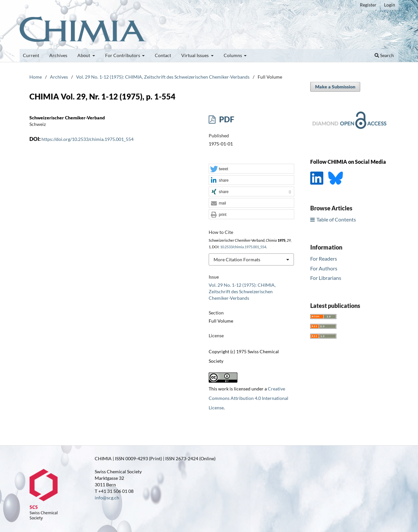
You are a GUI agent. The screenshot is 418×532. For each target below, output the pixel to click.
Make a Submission (335, 87)
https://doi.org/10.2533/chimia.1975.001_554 (88, 139)
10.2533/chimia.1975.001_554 (243, 247)
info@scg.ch (107, 498)
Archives (58, 55)
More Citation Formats (237, 259)
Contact (163, 55)
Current (31, 55)
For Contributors (123, 55)
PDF (226, 119)
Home (36, 77)
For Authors (324, 268)
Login (390, 5)
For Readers (324, 258)
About (84, 55)
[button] (251, 169)
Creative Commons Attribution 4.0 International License (249, 398)
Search (384, 55)
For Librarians (326, 278)
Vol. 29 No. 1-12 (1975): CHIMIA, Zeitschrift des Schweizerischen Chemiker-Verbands (163, 77)
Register (368, 5)
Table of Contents (336, 219)
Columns (233, 55)
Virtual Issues (195, 55)
